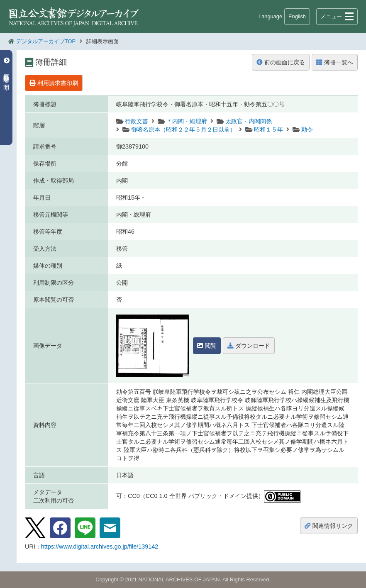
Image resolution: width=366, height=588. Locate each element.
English (297, 16)
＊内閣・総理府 (187, 121)
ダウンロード (249, 346)
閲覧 (207, 346)
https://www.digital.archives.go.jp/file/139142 (100, 547)
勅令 (307, 129)
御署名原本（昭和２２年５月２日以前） (183, 129)
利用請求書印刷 (54, 83)
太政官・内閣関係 (249, 121)
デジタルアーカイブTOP (46, 41)
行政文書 (137, 121)
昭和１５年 (268, 129)
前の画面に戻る (281, 62)
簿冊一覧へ (335, 62)
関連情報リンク (329, 526)
